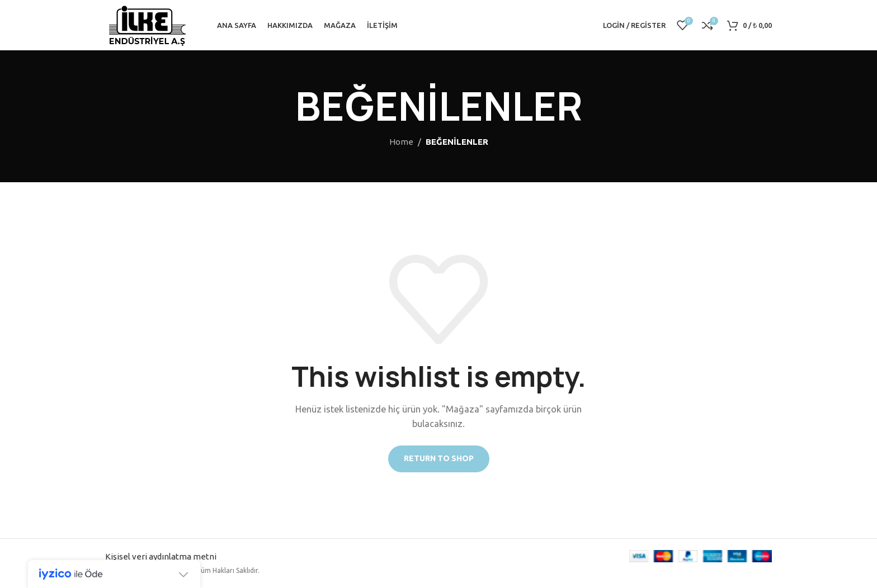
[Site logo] (147, 24)
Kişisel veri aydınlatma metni (161, 556)
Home (401, 142)
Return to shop (439, 458)
